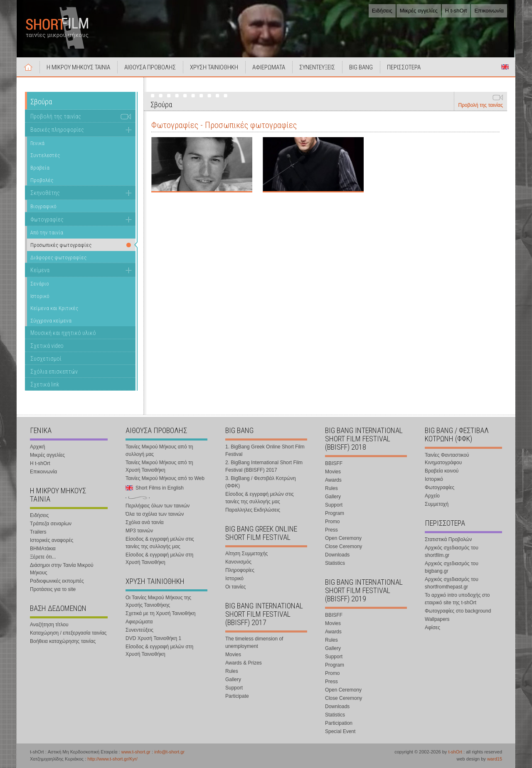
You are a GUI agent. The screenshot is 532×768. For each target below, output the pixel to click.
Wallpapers (437, 619)
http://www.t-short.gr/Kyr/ (112, 759)
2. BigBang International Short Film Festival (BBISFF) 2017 (264, 466)
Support (234, 688)
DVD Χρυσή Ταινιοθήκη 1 (153, 638)
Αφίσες (432, 628)
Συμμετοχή (437, 504)
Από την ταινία (47, 233)
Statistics (335, 563)
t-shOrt (455, 752)
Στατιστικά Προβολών (448, 539)
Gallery (233, 679)
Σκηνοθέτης (45, 193)
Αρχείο (432, 496)
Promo (332, 522)
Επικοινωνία (489, 11)
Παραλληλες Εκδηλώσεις (253, 510)
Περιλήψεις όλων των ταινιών (158, 506)
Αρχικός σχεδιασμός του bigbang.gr (452, 567)
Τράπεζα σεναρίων (51, 524)
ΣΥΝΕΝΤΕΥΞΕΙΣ (317, 67)
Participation (339, 723)
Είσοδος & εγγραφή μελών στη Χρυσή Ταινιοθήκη (159, 559)
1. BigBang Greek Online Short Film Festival (265, 450)
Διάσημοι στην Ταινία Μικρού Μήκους (62, 569)
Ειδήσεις (382, 11)
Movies (233, 655)
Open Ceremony (343, 538)
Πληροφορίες (240, 570)
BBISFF (334, 463)
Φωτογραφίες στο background (458, 611)
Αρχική (28, 67)
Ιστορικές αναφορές (52, 540)
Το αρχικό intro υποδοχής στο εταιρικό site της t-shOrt (457, 599)
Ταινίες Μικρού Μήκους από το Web (165, 478)
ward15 (495, 759)
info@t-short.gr (169, 752)
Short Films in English (505, 67)
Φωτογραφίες (47, 219)
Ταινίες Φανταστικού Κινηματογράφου (447, 459)
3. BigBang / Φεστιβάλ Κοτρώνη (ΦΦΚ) (261, 482)
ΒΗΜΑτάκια (43, 549)
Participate (237, 696)
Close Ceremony (344, 546)
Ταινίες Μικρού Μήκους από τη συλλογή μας (159, 450)
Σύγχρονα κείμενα (51, 321)
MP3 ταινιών (139, 531)
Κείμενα (40, 270)
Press (331, 530)
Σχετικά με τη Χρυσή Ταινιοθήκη (161, 613)
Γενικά (37, 143)
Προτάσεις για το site (53, 589)
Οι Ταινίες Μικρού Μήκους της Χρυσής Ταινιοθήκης (158, 601)
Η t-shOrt (456, 11)
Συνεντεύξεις (139, 630)
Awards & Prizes (244, 663)
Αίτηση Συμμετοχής (246, 554)
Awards (333, 480)
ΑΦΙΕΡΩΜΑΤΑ (269, 67)
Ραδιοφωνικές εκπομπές (57, 581)
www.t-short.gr (136, 752)
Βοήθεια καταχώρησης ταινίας (63, 641)
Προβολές (42, 180)
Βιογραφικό (43, 206)
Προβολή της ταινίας (480, 105)
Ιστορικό (40, 296)
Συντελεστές (45, 155)
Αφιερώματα (139, 622)
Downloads (337, 555)
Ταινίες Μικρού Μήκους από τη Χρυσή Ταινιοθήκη (159, 466)
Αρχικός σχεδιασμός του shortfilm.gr (452, 551)
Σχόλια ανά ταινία (145, 522)
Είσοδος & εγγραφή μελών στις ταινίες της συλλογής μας (160, 543)
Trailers (38, 532)
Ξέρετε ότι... (43, 557)
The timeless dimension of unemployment (254, 642)
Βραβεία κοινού (442, 471)
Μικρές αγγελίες (419, 11)
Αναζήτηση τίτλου (49, 625)
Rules (232, 671)
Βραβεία (40, 168)
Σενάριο (40, 284)
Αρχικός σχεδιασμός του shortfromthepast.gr (452, 583)
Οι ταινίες (235, 587)
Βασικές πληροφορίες (57, 130)
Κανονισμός (238, 562)
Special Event (340, 731)
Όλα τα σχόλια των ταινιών (155, 514)
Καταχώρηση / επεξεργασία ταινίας (68, 633)
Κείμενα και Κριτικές (54, 308)
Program (335, 513)
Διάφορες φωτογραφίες (58, 257)
